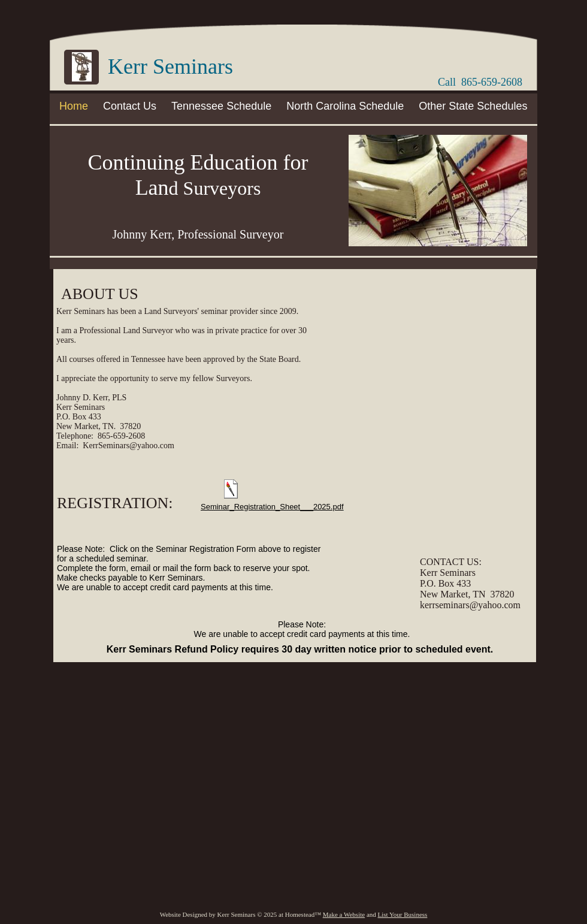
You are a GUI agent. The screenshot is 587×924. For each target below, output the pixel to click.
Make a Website (344, 914)
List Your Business (403, 914)
